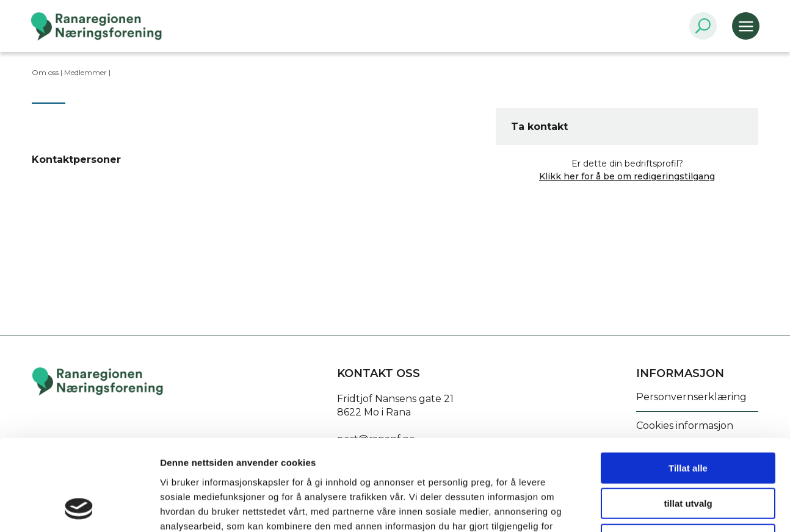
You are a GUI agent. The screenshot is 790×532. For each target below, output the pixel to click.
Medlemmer (85, 72)
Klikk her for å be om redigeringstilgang (627, 176)
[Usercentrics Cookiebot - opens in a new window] (79, 508)
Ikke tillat (688, 454)
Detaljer (650, 508)
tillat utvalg (688, 419)
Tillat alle (688, 383)
